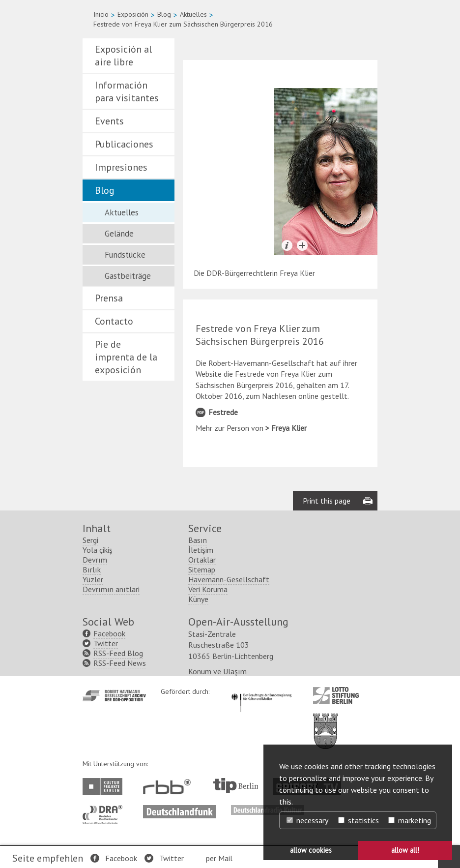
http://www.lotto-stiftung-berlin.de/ (336, 695)
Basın (198, 540)
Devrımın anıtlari (111, 589)
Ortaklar (202, 560)
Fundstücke (125, 255)
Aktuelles (193, 14)
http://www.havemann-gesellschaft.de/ (114, 696)
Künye (198, 599)
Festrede (223, 412)
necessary (307, 820)
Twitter (172, 858)
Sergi (90, 540)
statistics (359, 820)
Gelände (119, 234)
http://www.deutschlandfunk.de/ (180, 810)
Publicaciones (124, 144)
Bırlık (92, 569)
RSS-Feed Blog (118, 653)
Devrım (95, 560)
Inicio (101, 14)
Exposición (133, 14)
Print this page (327, 501)
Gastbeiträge (128, 276)
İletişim (201, 550)
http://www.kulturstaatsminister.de (261, 692)
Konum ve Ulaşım (217, 671)
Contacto (114, 321)
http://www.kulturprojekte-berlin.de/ (105, 787)
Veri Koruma (208, 589)
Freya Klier (289, 428)
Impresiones (121, 167)
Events (109, 121)
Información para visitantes (127, 91)
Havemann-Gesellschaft (229, 579)
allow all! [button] (405, 850)
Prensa (109, 298)
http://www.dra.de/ (105, 810)
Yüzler (93, 579)
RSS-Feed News (120, 663)
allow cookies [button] (311, 850)
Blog (164, 14)
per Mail (219, 858)
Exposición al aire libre (123, 56)
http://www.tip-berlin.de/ (236, 786)
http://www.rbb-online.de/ (169, 787)
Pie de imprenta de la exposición (126, 357)
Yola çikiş (98, 550)
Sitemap (202, 569)
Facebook (121, 858)
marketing (410, 820)
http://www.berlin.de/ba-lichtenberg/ (325, 723)
